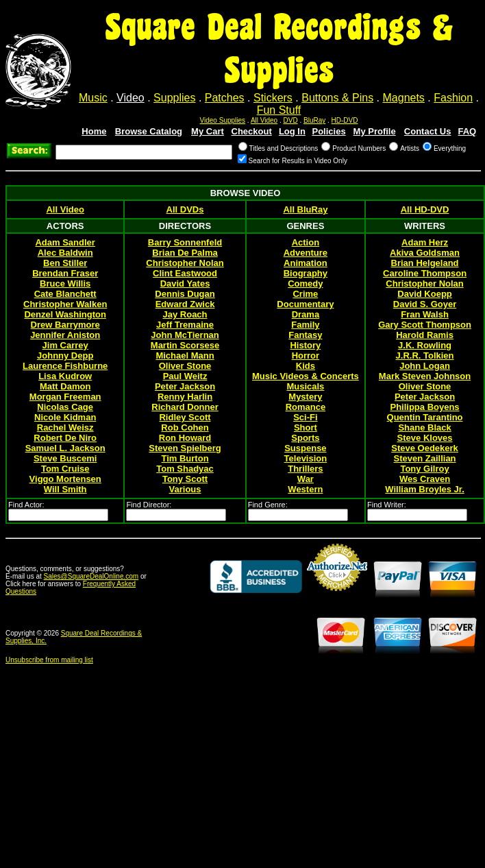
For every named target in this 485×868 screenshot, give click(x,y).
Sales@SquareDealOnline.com (91, 576)
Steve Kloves (425, 438)
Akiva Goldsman (425, 253)
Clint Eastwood (185, 273)
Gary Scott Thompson (425, 325)
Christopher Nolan (185, 263)
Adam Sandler (65, 242)
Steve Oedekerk (425, 448)
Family (305, 325)
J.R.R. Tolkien (425, 355)
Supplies (174, 98)
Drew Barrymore (65, 325)
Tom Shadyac (185, 469)
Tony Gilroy (424, 469)
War (306, 479)
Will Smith (65, 489)
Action (306, 242)
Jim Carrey (65, 345)
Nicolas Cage (65, 407)
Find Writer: (387, 505)
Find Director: (149, 505)
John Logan (425, 366)
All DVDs (185, 209)
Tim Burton (185, 458)
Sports (305, 438)
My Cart (208, 131)
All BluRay (305, 209)
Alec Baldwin (65, 253)
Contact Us (428, 131)
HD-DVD (345, 120)
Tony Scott (185, 479)
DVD (291, 120)
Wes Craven (425, 479)
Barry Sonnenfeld (185, 242)
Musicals (305, 386)
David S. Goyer (425, 304)
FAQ (468, 131)
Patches (225, 98)
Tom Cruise (65, 469)
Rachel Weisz (65, 427)
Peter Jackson (185, 386)
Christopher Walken (65, 304)
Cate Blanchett (65, 294)
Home (94, 131)
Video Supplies (223, 120)
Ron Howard (185, 438)
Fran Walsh (425, 314)
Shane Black (424, 427)
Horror (306, 355)
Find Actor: (26, 505)
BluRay (314, 120)
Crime (305, 294)
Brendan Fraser (65, 273)
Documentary (305, 304)
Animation (306, 263)
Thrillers (305, 469)
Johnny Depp (65, 355)
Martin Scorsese (185, 345)
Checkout (252, 131)
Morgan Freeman (65, 397)
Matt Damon (65, 386)
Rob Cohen (185, 427)
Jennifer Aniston (65, 335)
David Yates (185, 284)
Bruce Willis (65, 284)
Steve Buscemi (65, 458)
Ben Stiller (65, 263)
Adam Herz (425, 242)
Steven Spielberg (185, 448)
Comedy (305, 284)
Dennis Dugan (185, 294)
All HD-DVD (425, 209)
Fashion (453, 98)
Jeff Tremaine (185, 325)
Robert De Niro (65, 438)
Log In (292, 131)
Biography (306, 273)
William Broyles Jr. (425, 489)
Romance (306, 407)
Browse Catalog (149, 131)
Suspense (305, 448)
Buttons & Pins (337, 98)
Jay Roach (185, 314)
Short (306, 427)
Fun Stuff (279, 110)
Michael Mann (185, 355)
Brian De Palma (185, 253)
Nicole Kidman (65, 417)
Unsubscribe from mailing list (49, 660)
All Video (264, 120)
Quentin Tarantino (425, 417)
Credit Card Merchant (337, 596)
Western (305, 489)
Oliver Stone (185, 366)
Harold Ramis (425, 335)
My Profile (375, 131)
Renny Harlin (185, 397)
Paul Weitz (185, 376)
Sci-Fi (305, 417)
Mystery (305, 397)
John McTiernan (185, 335)
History (305, 345)
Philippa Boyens (424, 407)
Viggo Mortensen (65, 479)
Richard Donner (185, 407)
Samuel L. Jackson (65, 448)
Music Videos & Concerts (306, 376)
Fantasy (305, 335)
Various (185, 489)
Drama (306, 314)
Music (93, 98)
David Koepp (424, 294)
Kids (306, 366)
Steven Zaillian (425, 458)
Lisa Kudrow (65, 376)
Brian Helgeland (425, 263)
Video (130, 98)
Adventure (306, 253)
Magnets (404, 98)
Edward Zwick (185, 304)
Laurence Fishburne (65, 366)
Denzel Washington (65, 314)
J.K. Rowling (425, 345)
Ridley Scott (185, 417)
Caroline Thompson (425, 273)
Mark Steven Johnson (425, 376)
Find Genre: (268, 505)
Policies (328, 131)
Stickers (273, 98)
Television (306, 458)
